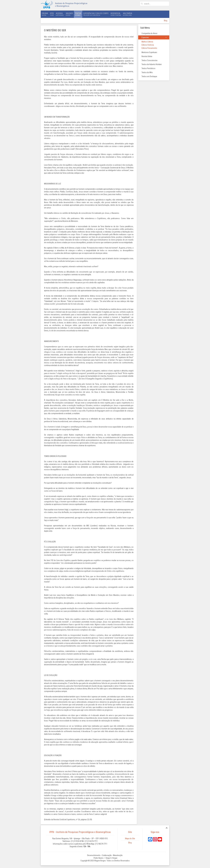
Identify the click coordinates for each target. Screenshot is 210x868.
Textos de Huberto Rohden (152, 64)
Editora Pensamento (149, 48)
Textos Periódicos (148, 68)
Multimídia (128, 14)
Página (45, 14)
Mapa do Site (130, 838)
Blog (166, 21)
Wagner (69, 14)
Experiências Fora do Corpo (96, 14)
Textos (78, 14)
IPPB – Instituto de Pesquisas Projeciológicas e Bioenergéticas (80, 832)
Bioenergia (116, 14)
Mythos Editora (147, 42)
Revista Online (147, 56)
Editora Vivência (148, 45)
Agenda (60, 14)
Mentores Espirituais (149, 52)
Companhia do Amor (149, 33)
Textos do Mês (147, 72)
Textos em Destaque (149, 76)
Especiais (145, 37)
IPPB (52, 14)
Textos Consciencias (150, 60)
